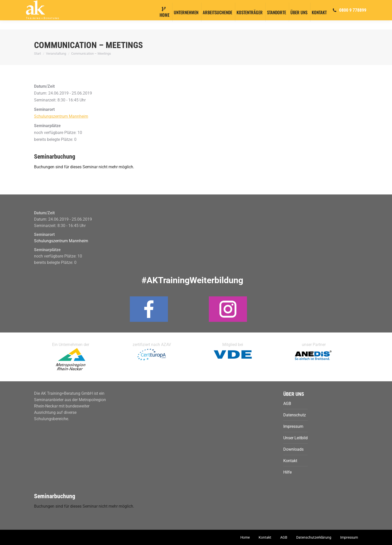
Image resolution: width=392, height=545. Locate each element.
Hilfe (287, 472)
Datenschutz (295, 415)
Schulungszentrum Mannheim (61, 116)
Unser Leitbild (295, 438)
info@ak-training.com (64, 5)
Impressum (293, 426)
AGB (287, 404)
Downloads (293, 449)
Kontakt (290, 461)
